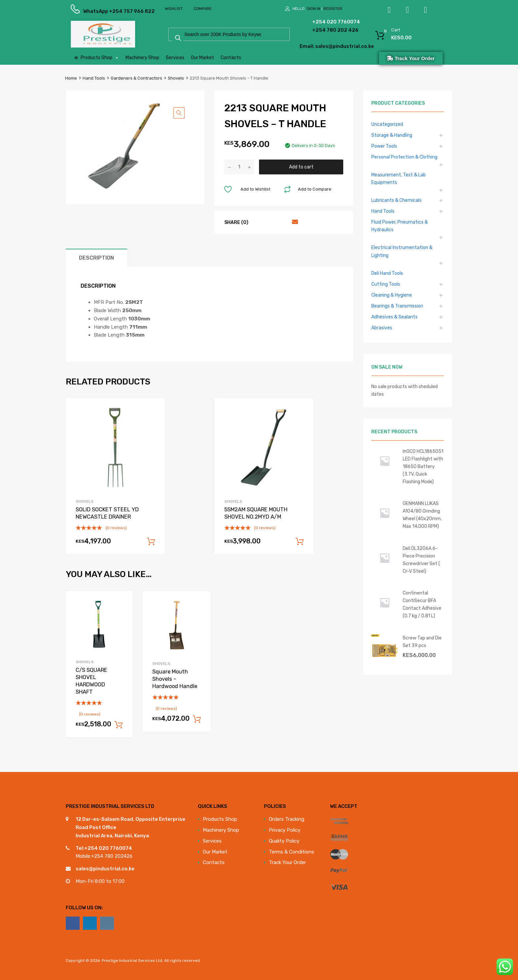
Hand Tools (94, 78)
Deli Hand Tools (387, 273)
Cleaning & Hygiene (392, 295)
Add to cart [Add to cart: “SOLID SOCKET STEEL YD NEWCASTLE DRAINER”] (151, 542)
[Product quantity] (239, 167)
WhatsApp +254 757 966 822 (99, 11)
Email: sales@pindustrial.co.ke (319, 46)
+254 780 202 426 (325, 30)
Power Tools (384, 146)
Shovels (176, 78)
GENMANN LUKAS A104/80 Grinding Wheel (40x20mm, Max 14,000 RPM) (422, 515)
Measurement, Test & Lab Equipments (399, 179)
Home (71, 78)
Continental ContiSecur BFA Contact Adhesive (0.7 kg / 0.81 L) (422, 604)
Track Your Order (287, 862)
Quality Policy (284, 841)
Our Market (203, 58)
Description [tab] (96, 258)
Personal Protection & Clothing (404, 157)
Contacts (231, 58)
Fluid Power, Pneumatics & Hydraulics (400, 226)
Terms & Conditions (292, 852)
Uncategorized (387, 124)
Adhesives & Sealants (394, 317)
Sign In (314, 9)
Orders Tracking (287, 819)
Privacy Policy (285, 830)
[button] (179, 113)
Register (333, 9)
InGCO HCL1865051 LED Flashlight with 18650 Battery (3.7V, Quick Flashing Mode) (423, 466)
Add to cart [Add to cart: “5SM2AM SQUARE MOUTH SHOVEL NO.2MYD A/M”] (300, 542)
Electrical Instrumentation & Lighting (402, 251)
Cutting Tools (386, 284)
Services (175, 58)
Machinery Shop (142, 58)
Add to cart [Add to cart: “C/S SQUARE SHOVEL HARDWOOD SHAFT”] (119, 725)
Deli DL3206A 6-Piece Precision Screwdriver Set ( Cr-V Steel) (421, 560)
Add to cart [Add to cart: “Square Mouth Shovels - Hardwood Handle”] (197, 719)
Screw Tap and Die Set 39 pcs (422, 642)
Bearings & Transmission (397, 306)
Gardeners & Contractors (136, 78)
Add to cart (301, 167)
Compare (203, 9)
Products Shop (100, 58)
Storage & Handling (392, 135)
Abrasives (382, 328)
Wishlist (174, 9)
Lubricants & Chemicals (396, 200)
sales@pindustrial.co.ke (105, 869)
